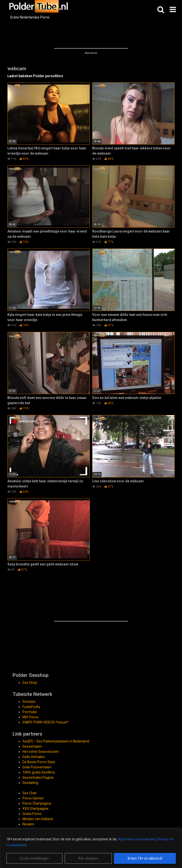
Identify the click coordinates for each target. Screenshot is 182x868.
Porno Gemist (33, 798)
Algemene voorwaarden (137, 839)
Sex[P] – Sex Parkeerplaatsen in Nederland (56, 741)
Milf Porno (30, 717)
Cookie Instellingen (34, 858)
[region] (91, 848)
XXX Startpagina (35, 809)
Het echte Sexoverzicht (41, 752)
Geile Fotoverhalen (37, 767)
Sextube (29, 702)
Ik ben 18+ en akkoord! (145, 858)
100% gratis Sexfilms (39, 772)
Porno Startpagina (37, 803)
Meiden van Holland (38, 819)
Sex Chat (29, 793)
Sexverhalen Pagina (38, 778)
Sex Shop (30, 683)
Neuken (28, 824)
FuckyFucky (31, 707)
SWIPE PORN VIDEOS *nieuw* (45, 722)
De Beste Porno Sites (39, 762)
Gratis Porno (32, 814)
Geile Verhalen (34, 757)
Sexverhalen (32, 746)
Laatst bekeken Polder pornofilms (35, 76)
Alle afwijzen (88, 858)
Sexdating (30, 783)
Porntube (30, 712)
